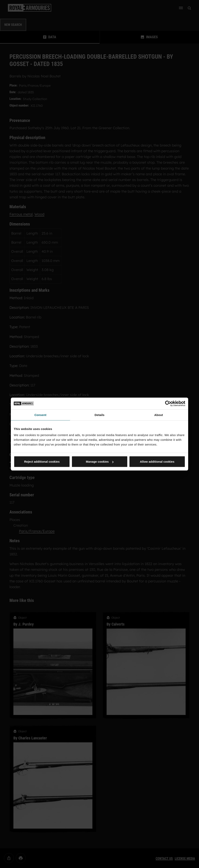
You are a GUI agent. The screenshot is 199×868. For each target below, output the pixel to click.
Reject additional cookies (42, 462)
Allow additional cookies (157, 462)
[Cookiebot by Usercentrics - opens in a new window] (168, 403)
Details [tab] (99, 415)
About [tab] (159, 415)
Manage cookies (100, 462)
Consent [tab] (40, 415)
